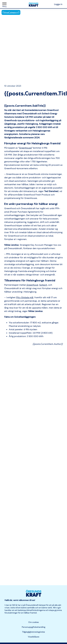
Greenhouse (25, 148)
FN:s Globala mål (25, 297)
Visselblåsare (34, 637)
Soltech (43, 285)
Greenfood (32, 285)
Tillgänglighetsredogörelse (33, 632)
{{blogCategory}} (11, 12)
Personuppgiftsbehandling (33, 627)
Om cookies (34, 622)
